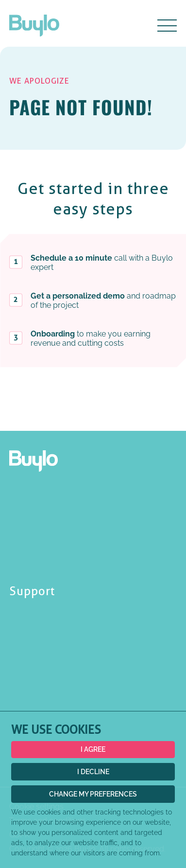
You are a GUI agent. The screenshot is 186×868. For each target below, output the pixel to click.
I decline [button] (93, 772)
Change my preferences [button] (93, 794)
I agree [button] (93, 749)
